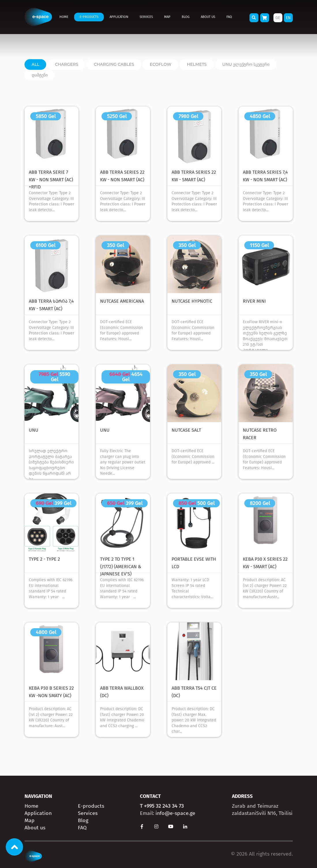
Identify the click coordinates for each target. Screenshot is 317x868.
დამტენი (40, 75)
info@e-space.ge (175, 813)
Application (119, 17)
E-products (89, 17)
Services (146, 17)
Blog (186, 17)
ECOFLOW (161, 64)
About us (208, 17)
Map (167, 17)
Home (64, 17)
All (36, 64)
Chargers (66, 64)
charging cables (114, 64)
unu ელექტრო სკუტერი (246, 64)
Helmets (197, 64)
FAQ (229, 17)
